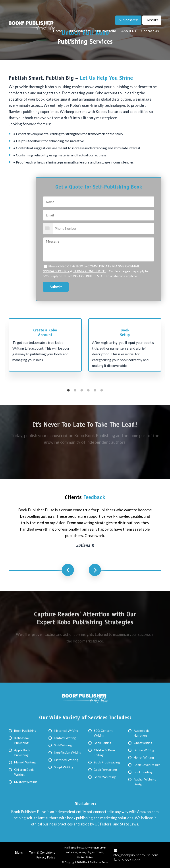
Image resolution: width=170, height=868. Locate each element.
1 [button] (68, 390)
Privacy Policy (46, 857)
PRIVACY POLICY (57, 271)
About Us (129, 31)
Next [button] (95, 570)
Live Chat (152, 20)
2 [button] (75, 390)
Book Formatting (105, 770)
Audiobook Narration (141, 733)
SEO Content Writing (103, 733)
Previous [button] (68, 570)
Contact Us (150, 31)
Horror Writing (144, 757)
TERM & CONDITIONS (89, 271)
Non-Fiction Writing (68, 752)
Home (58, 31)
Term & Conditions (42, 852)
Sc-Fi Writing (63, 745)
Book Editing (103, 743)
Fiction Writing (144, 750)
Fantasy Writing (65, 738)
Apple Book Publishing (22, 752)
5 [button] (95, 390)
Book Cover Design (147, 765)
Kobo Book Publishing (22, 740)
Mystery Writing (25, 782)
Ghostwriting (143, 743)
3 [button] (82, 390)
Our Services (77, 31)
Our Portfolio (106, 31)
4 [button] (88, 390)
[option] (45, 347)
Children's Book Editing (105, 752)
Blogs (19, 852)
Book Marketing (105, 777)
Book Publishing (25, 731)
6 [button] (102, 390)
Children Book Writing (24, 772)
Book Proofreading (107, 762)
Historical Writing (66, 731)
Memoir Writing (25, 762)
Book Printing (143, 772)
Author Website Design (145, 782)
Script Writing (64, 767)
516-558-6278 (129, 20)
